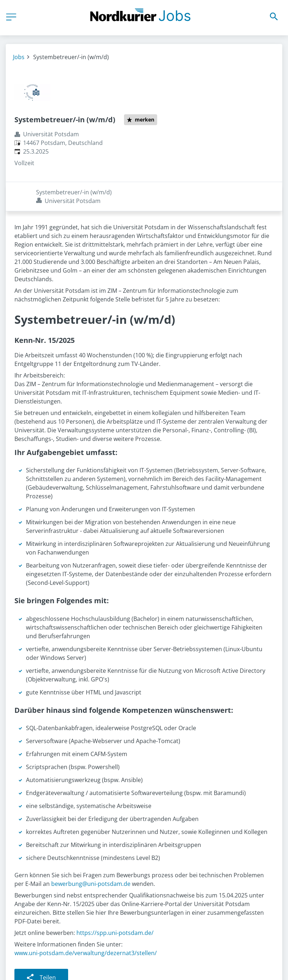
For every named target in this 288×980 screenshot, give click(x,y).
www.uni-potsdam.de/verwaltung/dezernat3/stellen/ (86, 924)
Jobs (19, 57)
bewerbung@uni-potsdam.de (91, 855)
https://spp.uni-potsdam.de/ (115, 904)
